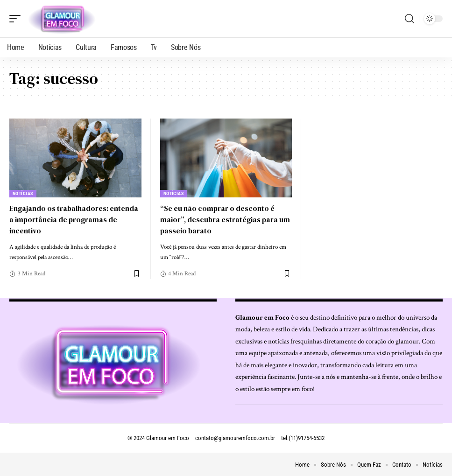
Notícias (23, 193)
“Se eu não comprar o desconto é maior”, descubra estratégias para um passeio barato (220, 219)
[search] (410, 19)
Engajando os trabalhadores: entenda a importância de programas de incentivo (75, 219)
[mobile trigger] (17, 19)
